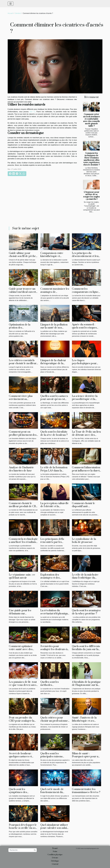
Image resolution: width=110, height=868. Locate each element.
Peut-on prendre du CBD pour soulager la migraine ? (22, 721)
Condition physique (55, 855)
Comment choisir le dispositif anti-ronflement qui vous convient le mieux (84, 508)
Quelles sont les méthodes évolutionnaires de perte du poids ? (55, 687)
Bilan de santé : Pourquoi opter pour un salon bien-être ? (86, 757)
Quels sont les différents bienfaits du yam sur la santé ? (86, 649)
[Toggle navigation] (11, 4)
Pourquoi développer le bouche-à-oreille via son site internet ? (23, 828)
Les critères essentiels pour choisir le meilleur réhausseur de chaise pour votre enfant (23, 365)
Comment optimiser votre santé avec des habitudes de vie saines (22, 649)
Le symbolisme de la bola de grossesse (84, 541)
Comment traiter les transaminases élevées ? (86, 791)
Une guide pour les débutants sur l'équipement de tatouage (20, 615)
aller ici (32, 112)
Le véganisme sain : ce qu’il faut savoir (22, 576)
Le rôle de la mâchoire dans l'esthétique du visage (85, 578)
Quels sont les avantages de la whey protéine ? (86, 612)
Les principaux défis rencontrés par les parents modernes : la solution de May (53, 544)
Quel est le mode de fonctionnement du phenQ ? (52, 792)
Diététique (55, 861)
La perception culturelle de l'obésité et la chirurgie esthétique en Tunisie (55, 508)
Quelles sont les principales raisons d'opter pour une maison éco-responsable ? (55, 758)
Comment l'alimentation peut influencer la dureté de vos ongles (86, 471)
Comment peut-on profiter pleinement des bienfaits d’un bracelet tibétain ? (23, 436)
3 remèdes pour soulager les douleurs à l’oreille (54, 649)
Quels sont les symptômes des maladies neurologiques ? (23, 794)
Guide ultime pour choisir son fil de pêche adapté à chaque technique (22, 258)
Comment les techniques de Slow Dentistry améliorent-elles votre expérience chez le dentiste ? (91, 159)
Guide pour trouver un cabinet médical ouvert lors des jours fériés (22, 292)
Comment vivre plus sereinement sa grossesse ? (21, 399)
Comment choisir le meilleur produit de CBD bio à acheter (23, 506)
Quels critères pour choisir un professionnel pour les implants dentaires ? (54, 722)
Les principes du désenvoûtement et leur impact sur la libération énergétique (86, 258)
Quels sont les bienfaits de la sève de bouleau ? (54, 433)
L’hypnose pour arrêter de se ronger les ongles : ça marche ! (91, 196)
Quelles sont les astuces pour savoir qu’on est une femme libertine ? (54, 399)
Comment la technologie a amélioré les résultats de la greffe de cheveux (23, 542)
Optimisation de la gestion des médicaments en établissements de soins (23, 329)
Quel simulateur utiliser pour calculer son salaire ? (55, 828)
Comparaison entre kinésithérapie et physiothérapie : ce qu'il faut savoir (54, 258)
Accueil (10, 13)
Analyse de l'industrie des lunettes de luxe (21, 469)
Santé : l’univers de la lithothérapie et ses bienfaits (84, 721)
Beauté (55, 848)
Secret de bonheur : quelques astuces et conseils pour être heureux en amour (20, 758)
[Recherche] (23, 850)
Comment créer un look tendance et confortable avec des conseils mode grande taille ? (91, 120)
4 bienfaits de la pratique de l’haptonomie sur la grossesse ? (86, 685)
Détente (55, 858)
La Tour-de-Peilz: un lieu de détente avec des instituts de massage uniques (86, 436)
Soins (55, 852)
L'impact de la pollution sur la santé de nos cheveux (54, 328)
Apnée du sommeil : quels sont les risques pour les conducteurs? (85, 328)
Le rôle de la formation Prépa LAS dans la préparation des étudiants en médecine (54, 472)
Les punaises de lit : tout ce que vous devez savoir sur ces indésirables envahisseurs (23, 687)
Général (18, 13)
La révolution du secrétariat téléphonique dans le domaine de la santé (55, 615)
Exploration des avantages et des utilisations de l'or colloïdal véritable (51, 579)
